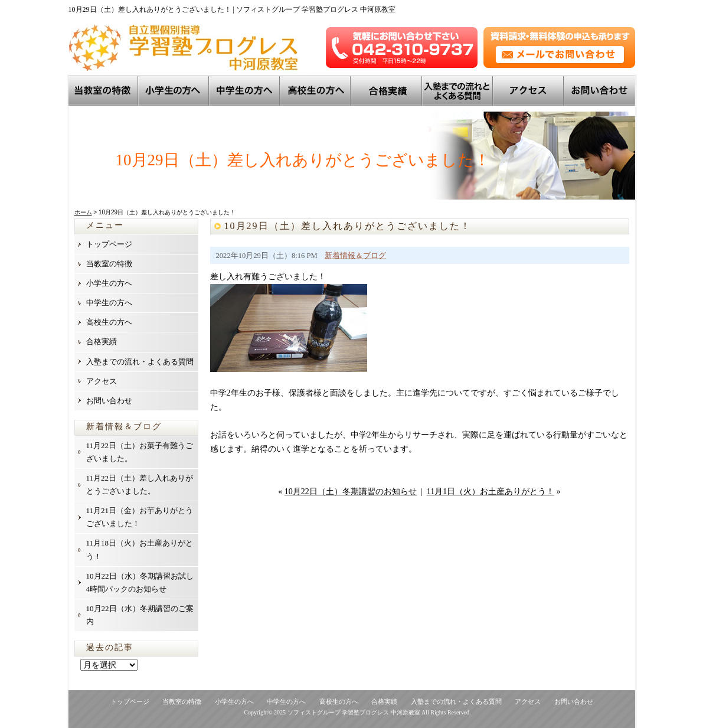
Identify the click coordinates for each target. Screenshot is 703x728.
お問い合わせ (600, 90)
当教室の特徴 (104, 90)
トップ (388, 90)
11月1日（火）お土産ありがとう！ (491, 492)
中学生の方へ (246, 90)
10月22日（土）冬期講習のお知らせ (351, 492)
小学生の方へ (175, 90)
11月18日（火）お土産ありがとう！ (140, 549)
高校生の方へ (316, 90)
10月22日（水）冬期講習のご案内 (140, 615)
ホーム (83, 212)
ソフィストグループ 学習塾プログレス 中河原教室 (354, 712)
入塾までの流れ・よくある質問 (140, 362)
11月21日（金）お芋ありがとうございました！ (140, 517)
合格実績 (102, 342)
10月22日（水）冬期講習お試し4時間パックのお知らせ (140, 582)
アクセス (529, 90)
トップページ (109, 244)
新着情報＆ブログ (355, 256)
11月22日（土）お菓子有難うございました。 (140, 452)
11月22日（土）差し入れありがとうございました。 (140, 484)
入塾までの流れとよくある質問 (459, 90)
